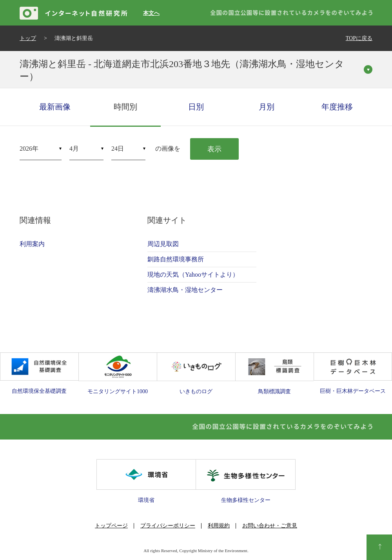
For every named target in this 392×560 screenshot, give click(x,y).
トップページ (111, 526)
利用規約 (219, 526)
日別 (196, 107)
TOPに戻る (359, 38)
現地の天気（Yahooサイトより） (193, 275)
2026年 (29, 149)
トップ (28, 38)
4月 (74, 149)
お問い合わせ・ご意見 (270, 526)
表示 (214, 149)
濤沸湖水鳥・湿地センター (185, 290)
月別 (267, 107)
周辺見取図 (163, 244)
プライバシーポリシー (168, 526)
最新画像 (55, 107)
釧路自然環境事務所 (176, 259)
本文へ (151, 13)
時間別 (125, 107)
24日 (118, 149)
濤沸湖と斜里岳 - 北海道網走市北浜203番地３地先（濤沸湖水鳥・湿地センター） (182, 70)
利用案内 (32, 244)
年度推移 (337, 107)
